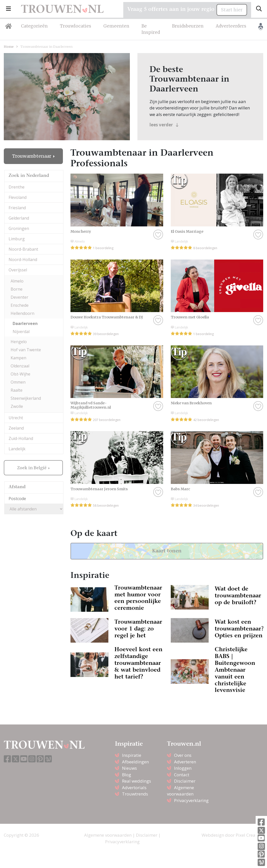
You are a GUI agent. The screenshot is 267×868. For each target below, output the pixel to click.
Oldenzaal (20, 366)
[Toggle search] (259, 9)
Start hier (232, 10)
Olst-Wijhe (20, 374)
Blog (127, 775)
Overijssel (18, 270)
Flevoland (18, 197)
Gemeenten (116, 26)
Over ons (183, 755)
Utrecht (16, 418)
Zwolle (17, 406)
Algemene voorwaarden (108, 835)
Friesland (17, 208)
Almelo (17, 281)
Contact (182, 775)
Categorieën (34, 26)
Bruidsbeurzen (188, 26)
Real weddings (137, 781)
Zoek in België (32, 468)
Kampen (18, 358)
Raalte (17, 390)
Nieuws (129, 768)
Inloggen (183, 768)
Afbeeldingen (135, 762)
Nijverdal (21, 332)
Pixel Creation (249, 835)
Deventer (19, 297)
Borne (17, 289)
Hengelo (19, 342)
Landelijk (17, 449)
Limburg (17, 239)
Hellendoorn (22, 313)
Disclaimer (185, 781)
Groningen (19, 228)
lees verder (164, 125)
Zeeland (16, 428)
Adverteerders (231, 26)
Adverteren (185, 762)
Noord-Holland (23, 260)
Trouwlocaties (76, 26)
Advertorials (134, 788)
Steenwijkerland (26, 398)
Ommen (18, 382)
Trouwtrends (135, 794)
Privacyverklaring (191, 800)
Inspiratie (132, 755)
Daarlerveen (25, 323)
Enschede (20, 305)
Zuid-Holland (21, 438)
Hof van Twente (26, 350)
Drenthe (17, 187)
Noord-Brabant (23, 249)
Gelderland (19, 218)
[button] (8, 9)
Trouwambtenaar (32, 156)
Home (9, 46)
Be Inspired (151, 29)
